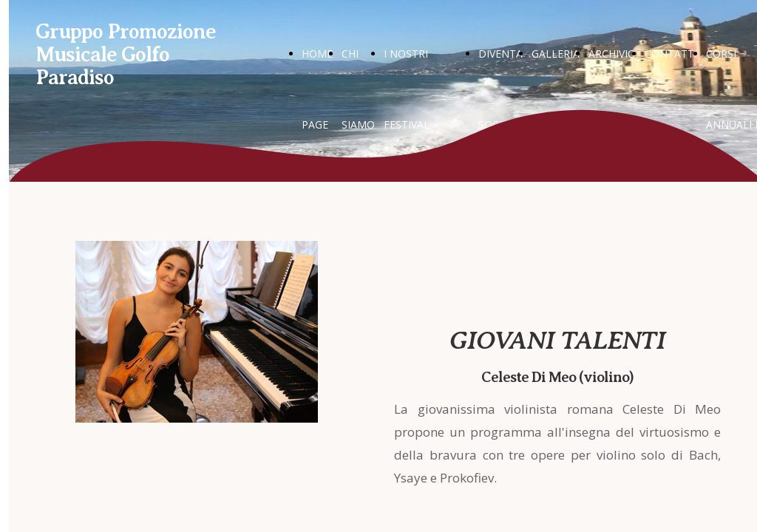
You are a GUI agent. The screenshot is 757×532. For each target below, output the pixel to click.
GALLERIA (556, 54)
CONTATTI (671, 54)
